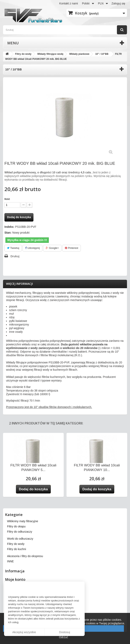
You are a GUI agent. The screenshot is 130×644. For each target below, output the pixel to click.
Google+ (52, 248)
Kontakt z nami (69, 3)
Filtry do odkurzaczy (20, 532)
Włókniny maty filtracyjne (23, 521)
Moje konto (15, 579)
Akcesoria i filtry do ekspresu (25, 556)
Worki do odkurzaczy (20, 539)
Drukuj (15, 256)
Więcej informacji (19, 284)
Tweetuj (13, 248)
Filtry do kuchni (17, 549)
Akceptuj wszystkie (24, 632)
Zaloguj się (118, 3)
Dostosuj (64, 632)
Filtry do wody (16, 544)
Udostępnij (32, 248)
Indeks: (9, 227)
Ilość (7, 199)
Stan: (8, 233)
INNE (10, 561)
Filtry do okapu (16, 526)
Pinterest (72, 248)
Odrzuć (63, 637)
